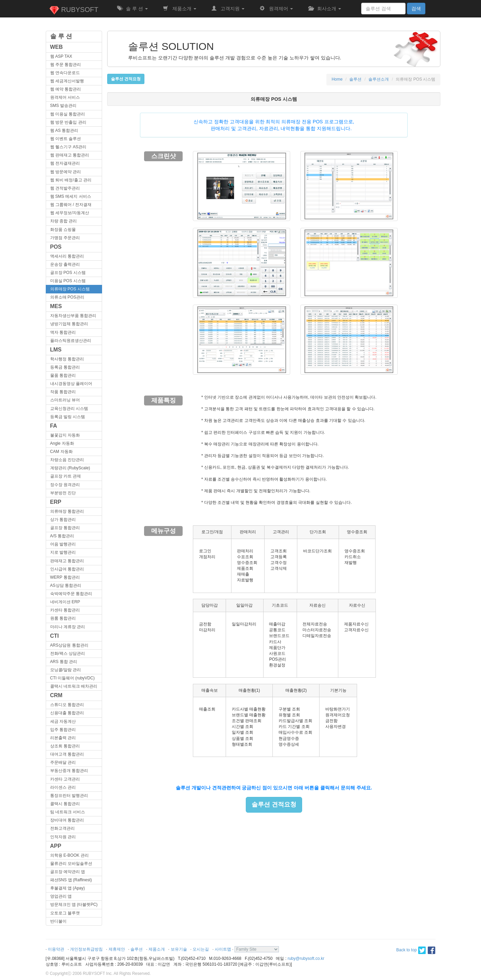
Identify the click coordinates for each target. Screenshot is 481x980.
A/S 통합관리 (62, 536)
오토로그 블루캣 (65, 913)
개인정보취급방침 (86, 949)
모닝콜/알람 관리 (66, 670)
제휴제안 (117, 949)
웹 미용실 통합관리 (68, 114)
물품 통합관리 (63, 375)
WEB (56, 47)
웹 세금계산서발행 (67, 81)
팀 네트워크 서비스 (68, 812)
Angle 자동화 (62, 443)
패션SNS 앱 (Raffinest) (71, 880)
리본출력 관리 (63, 738)
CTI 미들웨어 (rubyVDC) (73, 678)
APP (56, 846)
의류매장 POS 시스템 (70, 289)
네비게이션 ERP (65, 602)
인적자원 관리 (63, 837)
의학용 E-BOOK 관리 (69, 855)
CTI (55, 636)
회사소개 (325, 9)
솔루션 (355, 79)
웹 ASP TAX (61, 56)
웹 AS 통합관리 (64, 130)
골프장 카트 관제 (66, 476)
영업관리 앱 (61, 896)
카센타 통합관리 (65, 610)
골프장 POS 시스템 (68, 273)
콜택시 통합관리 (65, 804)
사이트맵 (223, 949)
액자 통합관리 (63, 332)
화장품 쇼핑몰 (63, 230)
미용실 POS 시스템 (68, 281)
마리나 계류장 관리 (68, 627)
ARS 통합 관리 (64, 662)
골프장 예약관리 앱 (68, 872)
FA (54, 426)
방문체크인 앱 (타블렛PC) (74, 905)
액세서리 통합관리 (67, 256)
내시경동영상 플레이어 (71, 384)
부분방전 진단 (63, 493)
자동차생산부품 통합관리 (73, 316)
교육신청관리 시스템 (69, 409)
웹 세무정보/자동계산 (70, 213)
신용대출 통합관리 (67, 713)
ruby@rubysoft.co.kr (306, 958)
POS (56, 247)
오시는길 (201, 949)
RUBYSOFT (74, 10)
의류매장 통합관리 (67, 511)
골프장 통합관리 (65, 528)
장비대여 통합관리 (67, 820)
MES (56, 306)
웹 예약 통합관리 (66, 89)
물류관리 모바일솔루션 (71, 864)
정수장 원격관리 (65, 485)
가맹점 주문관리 (65, 238)
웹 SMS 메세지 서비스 (71, 196)
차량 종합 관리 (64, 221)
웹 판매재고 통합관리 (70, 155)
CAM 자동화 (61, 452)
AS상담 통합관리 (66, 585)
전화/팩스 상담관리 (68, 653)
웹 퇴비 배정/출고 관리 (71, 180)
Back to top (407, 950)
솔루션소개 (379, 79)
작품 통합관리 (63, 392)
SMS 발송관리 (63, 106)
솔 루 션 (132, 9)
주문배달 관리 (63, 762)
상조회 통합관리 (65, 746)
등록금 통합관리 (65, 367)
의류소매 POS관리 (67, 297)
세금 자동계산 (63, 721)
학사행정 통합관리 (67, 359)
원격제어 (276, 9)
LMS (56, 350)
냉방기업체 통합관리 (69, 324)
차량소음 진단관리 (67, 460)
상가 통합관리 (63, 520)
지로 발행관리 (63, 552)
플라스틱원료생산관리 (71, 341)
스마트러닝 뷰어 (65, 400)
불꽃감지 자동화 (65, 435)
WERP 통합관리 (65, 577)
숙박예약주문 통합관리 (71, 594)
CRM (56, 695)
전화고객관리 (62, 828)
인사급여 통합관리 (67, 569)
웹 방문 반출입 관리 (68, 122)
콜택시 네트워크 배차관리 (74, 686)
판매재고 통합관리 (67, 561)
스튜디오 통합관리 (67, 705)
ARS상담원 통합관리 (69, 645)
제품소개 (180, 9)
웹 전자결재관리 (65, 163)
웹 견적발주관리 (65, 188)
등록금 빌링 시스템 (68, 417)
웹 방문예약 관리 (66, 172)
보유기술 (179, 949)
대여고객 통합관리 (67, 754)
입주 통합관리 (63, 730)
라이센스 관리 (63, 787)
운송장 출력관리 (65, 264)
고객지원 (228, 9)
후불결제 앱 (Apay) (68, 888)
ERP (56, 502)
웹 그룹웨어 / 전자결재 (71, 205)
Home (337, 79)
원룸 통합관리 (63, 618)
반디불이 (58, 921)
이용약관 (56, 949)
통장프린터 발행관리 (69, 796)
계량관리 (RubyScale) (70, 468)
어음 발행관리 (63, 544)
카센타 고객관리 (65, 779)
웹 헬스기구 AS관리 (68, 147)
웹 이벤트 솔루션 (66, 139)
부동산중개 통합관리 (69, 771)
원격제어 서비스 (65, 97)
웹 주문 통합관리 (66, 65)
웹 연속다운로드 (65, 73)
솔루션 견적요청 (274, 804)
